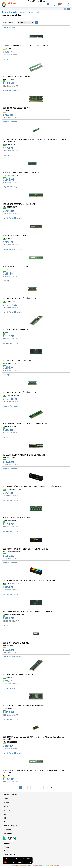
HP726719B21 (8, 332)
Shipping (7, 806)
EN (69, 9)
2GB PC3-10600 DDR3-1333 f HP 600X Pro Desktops (26, 45)
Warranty (7, 810)
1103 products (8, 22)
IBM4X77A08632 (9, 458)
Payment (7, 802)
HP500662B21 (8, 776)
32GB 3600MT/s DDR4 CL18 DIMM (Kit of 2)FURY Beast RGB (29, 580)
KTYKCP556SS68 (9, 521)
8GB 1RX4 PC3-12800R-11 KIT (16, 108)
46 (47, 787)
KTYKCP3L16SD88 (10, 742)
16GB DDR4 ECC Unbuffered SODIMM (20, 298)
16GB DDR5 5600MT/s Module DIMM (19, 204)
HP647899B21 (8, 111)
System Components (17, 12)
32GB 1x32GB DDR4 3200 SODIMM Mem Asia (23, 706)
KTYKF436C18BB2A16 (11, 552)
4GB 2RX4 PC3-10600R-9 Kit (15, 267)
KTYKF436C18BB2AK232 (12, 583)
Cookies (6, 851)
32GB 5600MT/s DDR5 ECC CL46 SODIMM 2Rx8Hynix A (27, 612)
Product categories (10, 826)
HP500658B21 (8, 270)
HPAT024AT (7, 48)
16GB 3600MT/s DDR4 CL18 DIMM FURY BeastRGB (26, 549)
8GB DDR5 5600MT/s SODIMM (16, 518)
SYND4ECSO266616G (11, 395)
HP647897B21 (8, 238)
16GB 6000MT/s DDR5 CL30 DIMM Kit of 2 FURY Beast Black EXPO (32, 486)
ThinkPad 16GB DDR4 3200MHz (17, 77)
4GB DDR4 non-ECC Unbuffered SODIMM (21, 173)
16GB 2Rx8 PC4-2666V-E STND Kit (18, 674)
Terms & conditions (10, 855)
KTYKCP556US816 (10, 207)
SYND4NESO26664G (11, 176)
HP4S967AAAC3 (9, 709)
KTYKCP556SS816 (10, 364)
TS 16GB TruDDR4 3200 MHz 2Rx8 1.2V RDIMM (24, 455)
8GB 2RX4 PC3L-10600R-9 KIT (16, 235)
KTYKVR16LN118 (9, 426)
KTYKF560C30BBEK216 (12, 489)
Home (4, 12)
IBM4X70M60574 (9, 646)
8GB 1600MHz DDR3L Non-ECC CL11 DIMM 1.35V (25, 423)
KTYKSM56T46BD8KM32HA (13, 615)
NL (65, 9)
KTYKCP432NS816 (10, 144)
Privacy (6, 847)
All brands (7, 830)
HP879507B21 (8, 677)
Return (6, 814)
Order (6, 799)
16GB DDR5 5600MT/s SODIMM (17, 361)
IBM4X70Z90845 (9, 80)
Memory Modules (34, 12)
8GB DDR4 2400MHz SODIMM (16, 643)
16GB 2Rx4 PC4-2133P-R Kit (15, 329)
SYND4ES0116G (9, 301)
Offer (5, 818)
